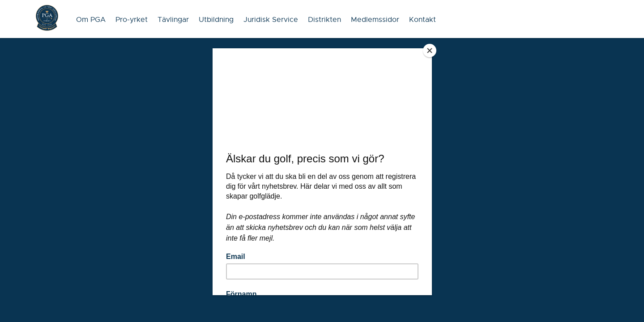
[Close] (430, 51)
